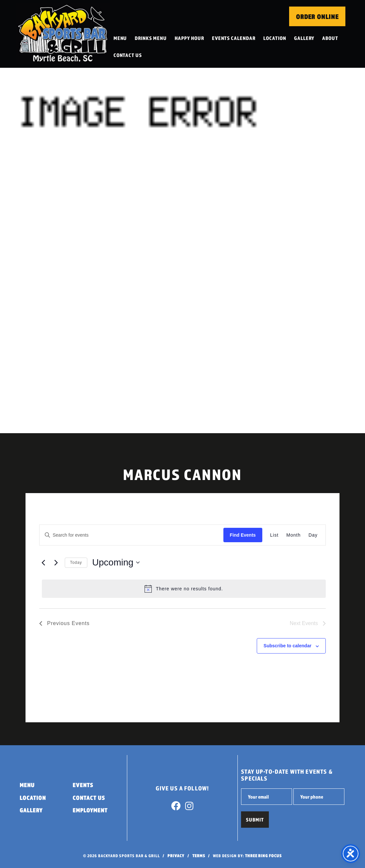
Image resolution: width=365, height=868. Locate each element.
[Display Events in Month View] (294, 535)
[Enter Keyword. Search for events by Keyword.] (131, 535)
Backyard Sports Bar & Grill (63, 34)
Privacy (176, 856)
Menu (121, 38)
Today (76, 563)
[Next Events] (56, 563)
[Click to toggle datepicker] (116, 563)
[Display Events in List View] (274, 535)
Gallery (305, 38)
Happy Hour (190, 38)
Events (83, 785)
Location (275, 38)
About (331, 38)
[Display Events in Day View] (313, 535)
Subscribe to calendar (287, 646)
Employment (90, 810)
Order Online (317, 17)
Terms (199, 856)
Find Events (243, 535)
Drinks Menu (151, 38)
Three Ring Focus (263, 856)
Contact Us (128, 55)
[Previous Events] (43, 563)
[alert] (184, 589)
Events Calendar (234, 38)
